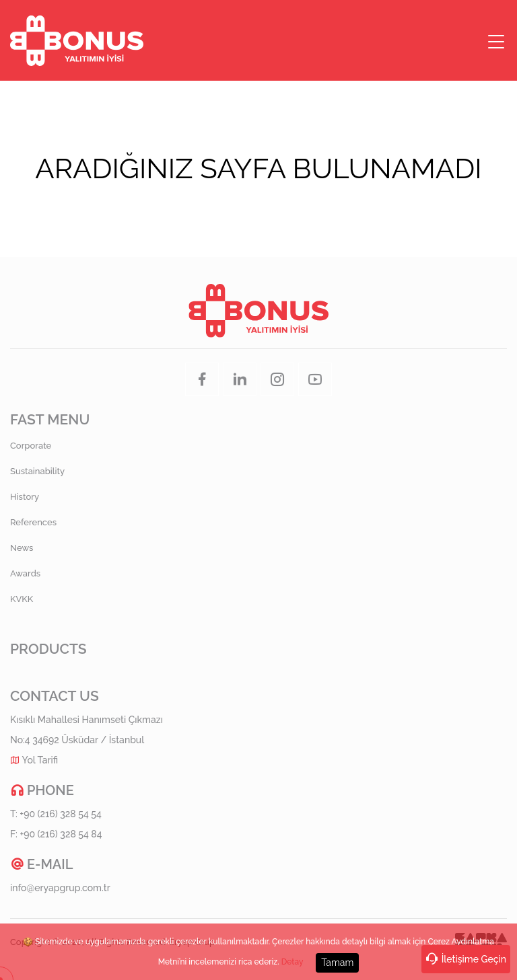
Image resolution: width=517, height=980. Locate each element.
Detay (292, 962)
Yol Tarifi (40, 760)
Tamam (337, 962)
